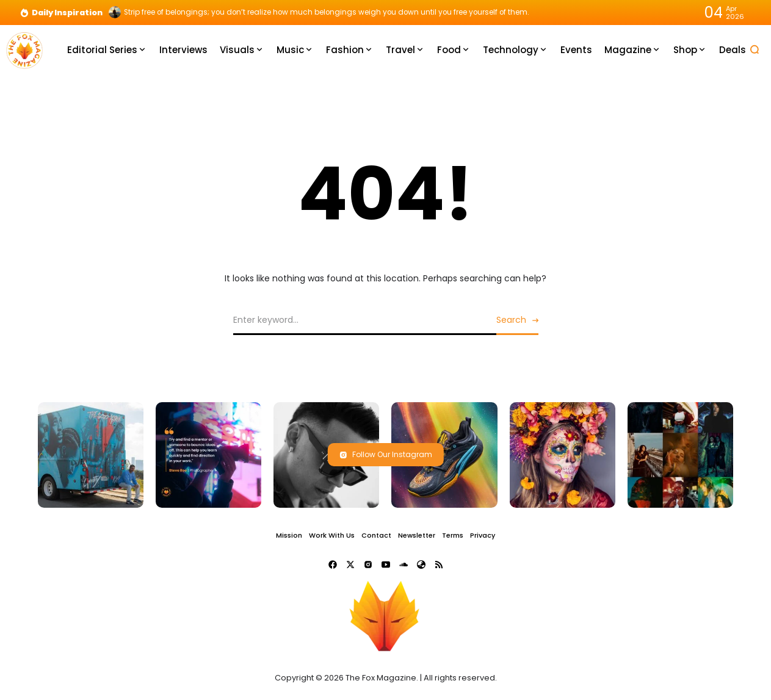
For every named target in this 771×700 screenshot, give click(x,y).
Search (511, 320)
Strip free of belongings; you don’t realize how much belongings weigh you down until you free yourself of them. (327, 12)
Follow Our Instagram (386, 454)
